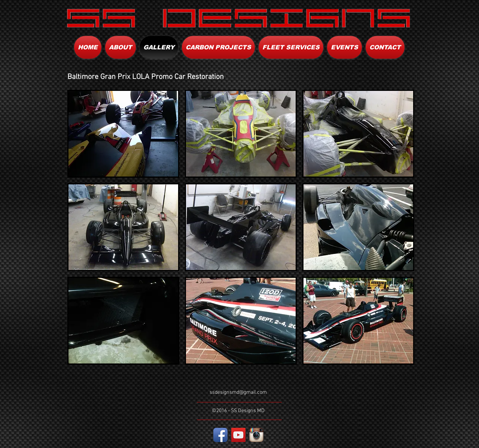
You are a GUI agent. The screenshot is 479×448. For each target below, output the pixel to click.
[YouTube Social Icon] (238, 435)
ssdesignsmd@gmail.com (238, 392)
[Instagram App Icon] (256, 435)
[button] (123, 134)
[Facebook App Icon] (220, 435)
